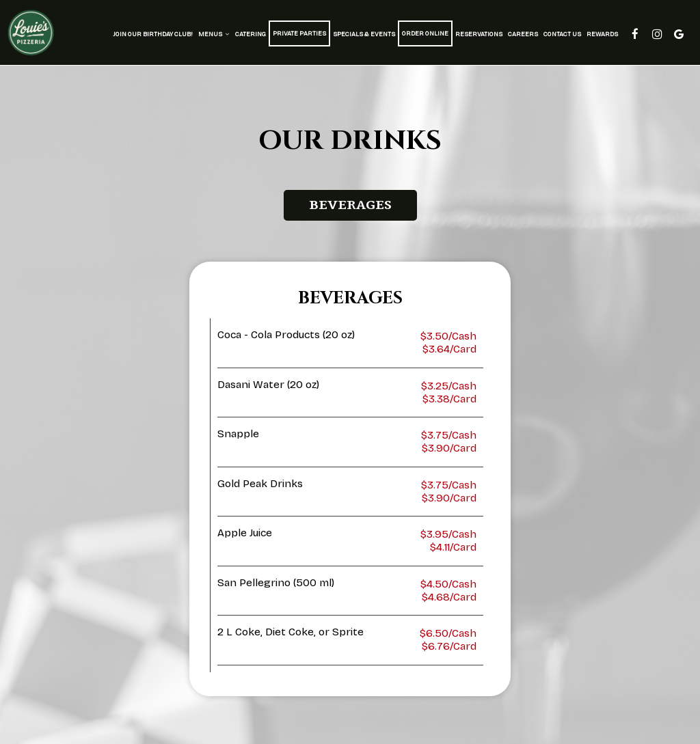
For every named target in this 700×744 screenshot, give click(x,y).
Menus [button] (214, 34)
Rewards (602, 34)
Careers (523, 34)
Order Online (425, 33)
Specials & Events (364, 34)
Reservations (479, 34)
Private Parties (299, 33)
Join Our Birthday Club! (153, 34)
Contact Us (562, 34)
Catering (251, 34)
